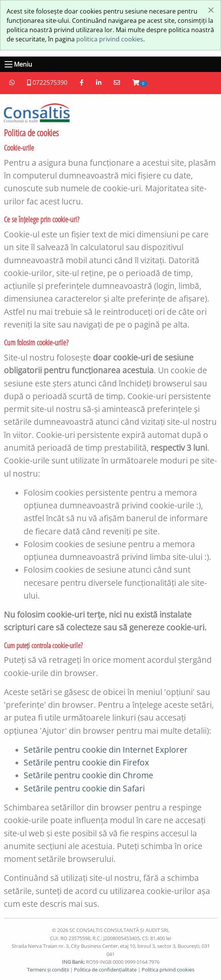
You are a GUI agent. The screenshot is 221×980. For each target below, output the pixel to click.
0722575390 (47, 82)
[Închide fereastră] (211, 10)
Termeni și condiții (48, 970)
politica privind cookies (110, 39)
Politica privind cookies (168, 970)
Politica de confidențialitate (105, 970)
